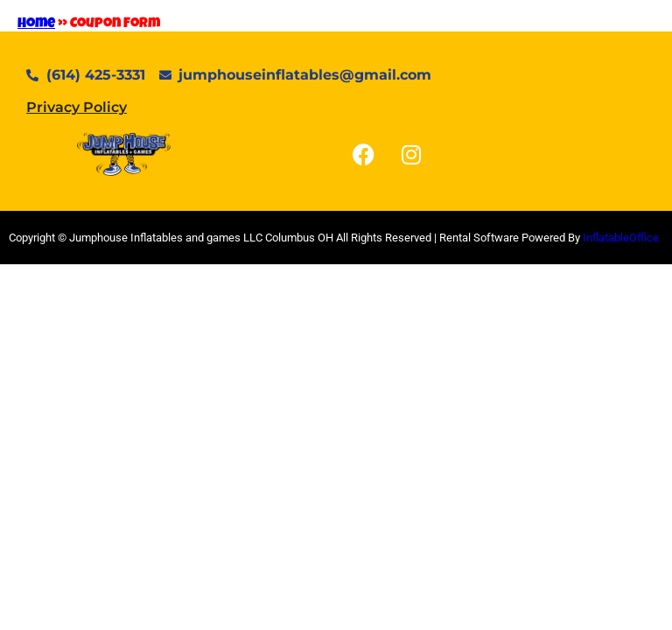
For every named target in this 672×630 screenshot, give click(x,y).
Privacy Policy (77, 107)
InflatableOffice (621, 238)
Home (36, 24)
